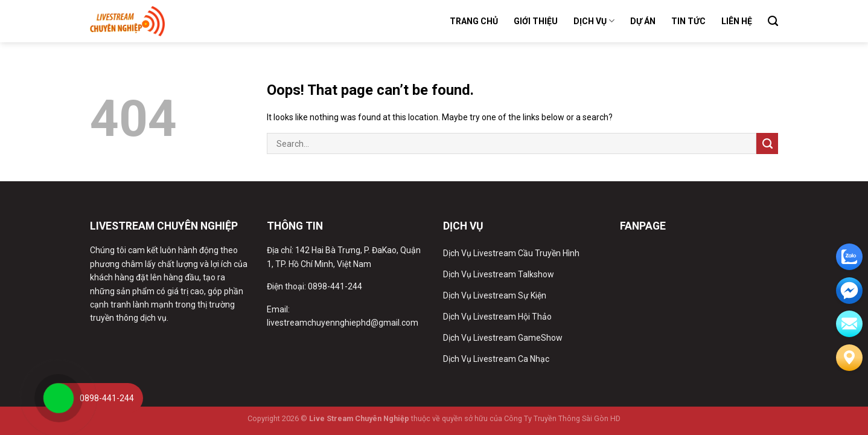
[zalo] (849, 257)
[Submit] (767, 143)
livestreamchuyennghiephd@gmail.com (343, 323)
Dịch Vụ (594, 21)
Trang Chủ (474, 21)
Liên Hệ (737, 21)
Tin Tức (688, 21)
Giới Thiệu (536, 21)
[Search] (773, 21)
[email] (849, 291)
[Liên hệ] (849, 358)
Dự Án (643, 21)
